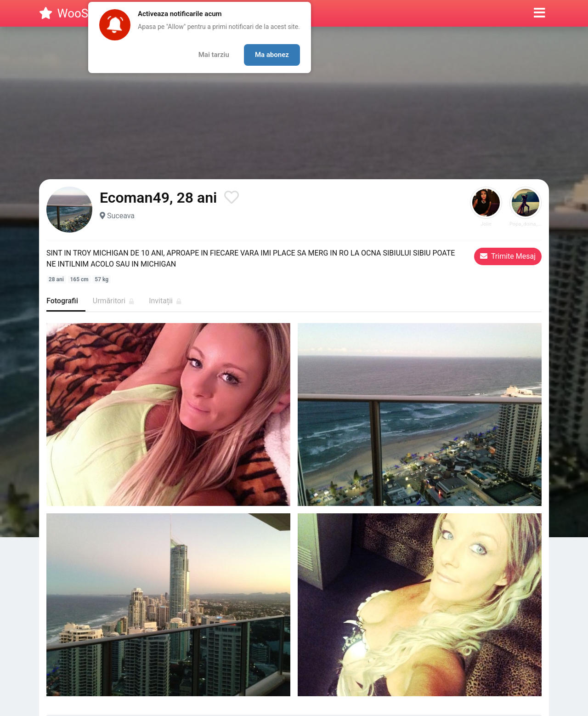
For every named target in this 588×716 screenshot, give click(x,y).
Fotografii (62, 301)
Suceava (121, 216)
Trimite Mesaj (508, 256)
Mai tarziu (214, 55)
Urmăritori (113, 301)
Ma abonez (272, 55)
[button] (540, 13)
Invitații (165, 301)
